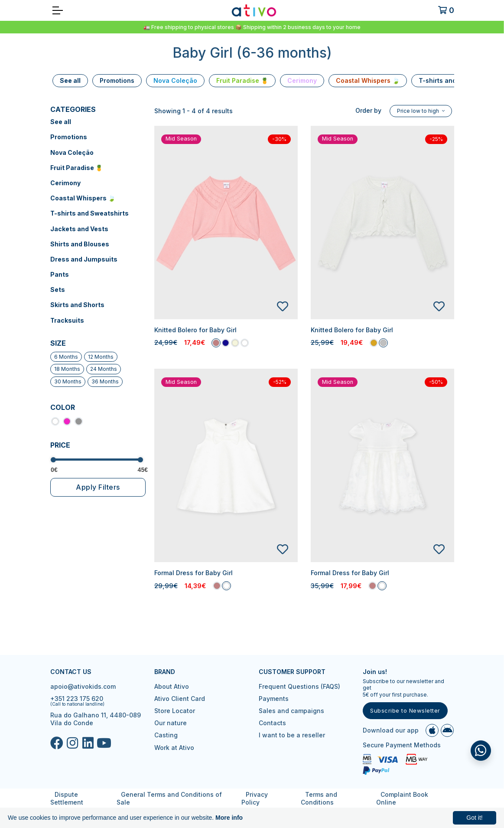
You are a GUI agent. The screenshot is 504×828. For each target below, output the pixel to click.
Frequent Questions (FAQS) (299, 686)
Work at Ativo (174, 748)
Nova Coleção (72, 152)
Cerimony (65, 183)
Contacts (272, 723)
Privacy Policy (255, 798)
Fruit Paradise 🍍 (76, 168)
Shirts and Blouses (80, 244)
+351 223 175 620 (77, 699)
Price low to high (419, 111)
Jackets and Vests (79, 229)
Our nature (171, 723)
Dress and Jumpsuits (84, 259)
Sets (58, 290)
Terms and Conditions (319, 798)
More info (229, 818)
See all (61, 122)
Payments (274, 699)
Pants (60, 274)
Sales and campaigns (291, 711)
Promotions (69, 137)
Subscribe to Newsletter (405, 710)
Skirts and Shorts (77, 305)
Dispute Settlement (67, 798)
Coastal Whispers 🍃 (83, 198)
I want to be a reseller (292, 735)
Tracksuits (67, 320)
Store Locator (175, 711)
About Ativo (172, 686)
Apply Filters (98, 487)
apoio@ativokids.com (83, 686)
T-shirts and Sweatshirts (89, 213)
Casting (166, 735)
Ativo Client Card (180, 699)
